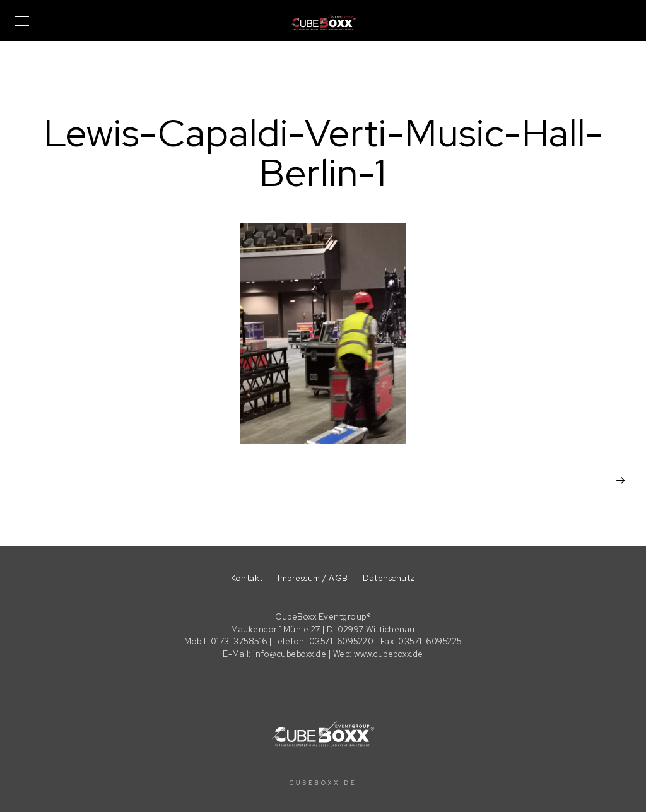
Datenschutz (389, 578)
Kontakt (247, 578)
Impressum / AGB (313, 578)
